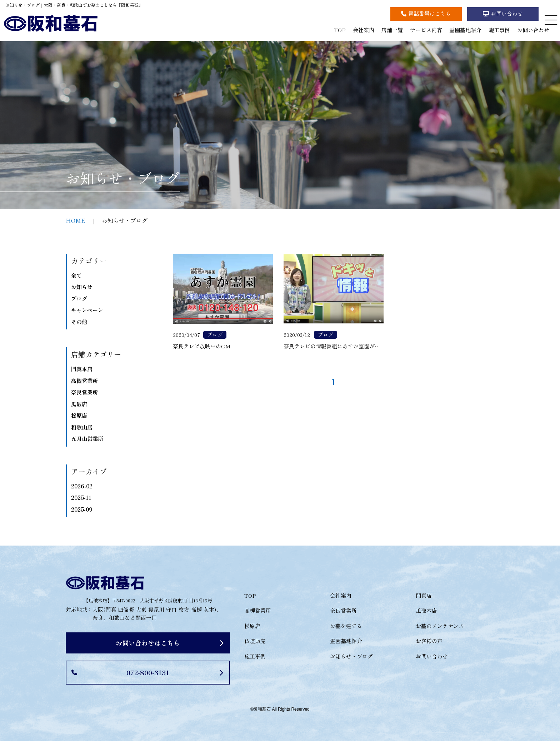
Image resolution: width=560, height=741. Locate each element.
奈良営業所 (84, 392)
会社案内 (364, 30)
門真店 (424, 595)
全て (76, 275)
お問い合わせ (533, 30)
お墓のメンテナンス (440, 626)
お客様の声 (429, 641)
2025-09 (82, 509)
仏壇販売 (255, 641)
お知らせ (82, 287)
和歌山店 (82, 427)
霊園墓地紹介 (465, 30)
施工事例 (499, 30)
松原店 (79, 415)
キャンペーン (87, 310)
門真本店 (82, 369)
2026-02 (82, 486)
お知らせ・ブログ (351, 656)
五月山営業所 (87, 439)
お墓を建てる (346, 626)
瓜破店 (79, 404)
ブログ (79, 299)
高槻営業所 (84, 381)
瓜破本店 (426, 610)
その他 (79, 322)
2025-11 (81, 498)
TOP (340, 30)
